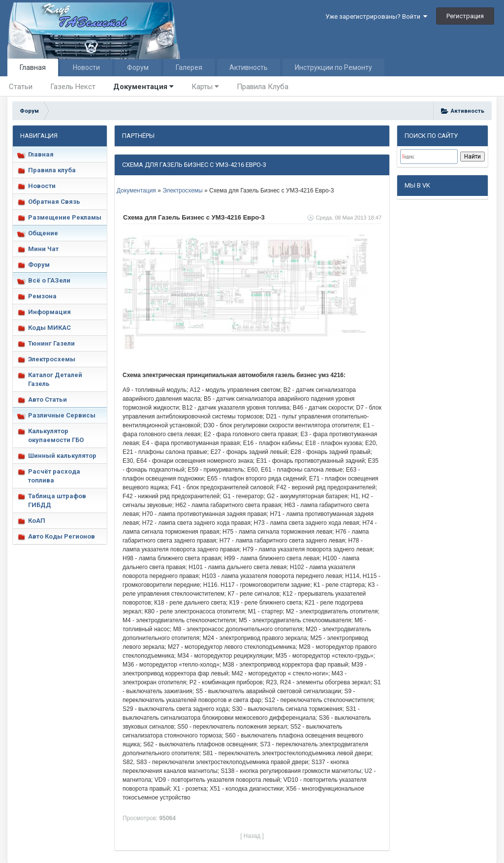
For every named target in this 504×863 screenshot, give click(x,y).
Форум (138, 67)
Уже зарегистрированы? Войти (376, 16)
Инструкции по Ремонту (333, 67)
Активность (249, 67)
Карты (205, 87)
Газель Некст (73, 87)
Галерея (189, 67)
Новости (86, 67)
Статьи (21, 87)
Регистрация (465, 16)
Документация (143, 87)
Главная (33, 67)
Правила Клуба (263, 87)
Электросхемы (183, 191)
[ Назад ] (252, 836)
